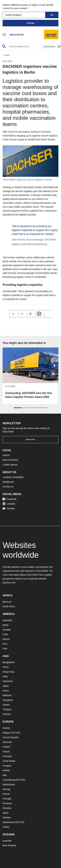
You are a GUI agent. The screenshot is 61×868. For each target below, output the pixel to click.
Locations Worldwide (13, 477)
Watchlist (49, 47)
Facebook (10, 499)
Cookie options (10, 465)
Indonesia (8, 681)
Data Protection (10, 460)
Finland (6, 747)
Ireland (6, 770)
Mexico (6, 639)
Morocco (7, 602)
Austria (6, 728)
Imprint (6, 455)
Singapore (8, 700)
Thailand (7, 709)
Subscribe (30, 440)
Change (30, 23)
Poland (6, 794)
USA (5, 649)
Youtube (9, 508)
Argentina (7, 620)
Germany (7, 756)
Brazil (5, 625)
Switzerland (8, 822)
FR (14, 733)
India (5, 676)
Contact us (8, 487)
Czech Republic (11, 737)
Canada (7, 630)
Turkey (6, 827)
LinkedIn (9, 504)
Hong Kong (8, 672)
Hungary (7, 766)
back (6, 55)
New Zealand (9, 845)
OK (52, 15)
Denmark (7, 742)
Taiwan (6, 705)
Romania (7, 803)
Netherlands (9, 784)
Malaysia (7, 695)
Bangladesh (9, 662)
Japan (6, 686)
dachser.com (9, 583)
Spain (6, 813)
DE (23, 780)
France (6, 752)
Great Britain (9, 761)
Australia (7, 841)
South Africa (9, 606)
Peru (5, 644)
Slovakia (7, 808)
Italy (5, 775)
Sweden (7, 817)
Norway (6, 789)
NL (18, 733)
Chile (5, 634)
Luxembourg (9, 780)
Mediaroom (17, 35)
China (6, 667)
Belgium (7, 733)
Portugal (7, 799)
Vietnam (7, 714)
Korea (6, 691)
